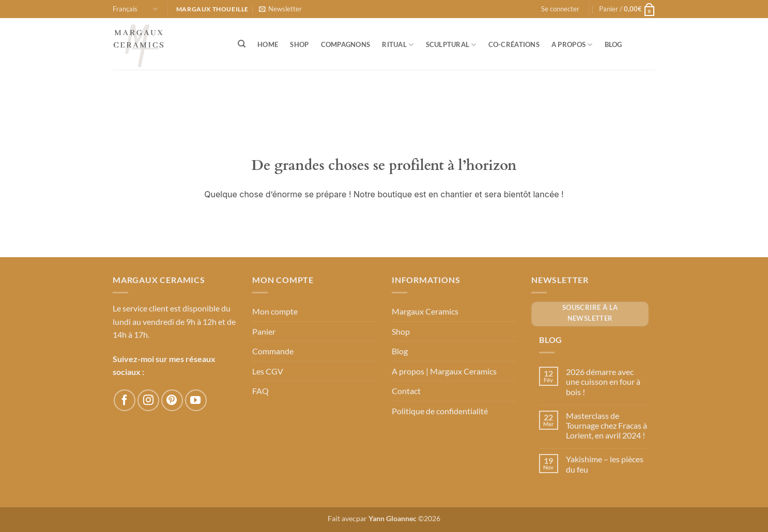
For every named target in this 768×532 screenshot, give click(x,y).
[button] (280, 9)
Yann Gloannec (393, 518)
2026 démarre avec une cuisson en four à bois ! (603, 381)
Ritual (398, 45)
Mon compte (275, 311)
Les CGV (268, 371)
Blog (613, 44)
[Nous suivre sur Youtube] (196, 400)
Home (268, 44)
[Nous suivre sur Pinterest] (172, 400)
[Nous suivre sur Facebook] (125, 400)
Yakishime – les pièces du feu (605, 464)
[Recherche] (242, 44)
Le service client (141, 308)
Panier (264, 331)
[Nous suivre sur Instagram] (148, 400)
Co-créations (514, 44)
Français (135, 9)
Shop (299, 44)
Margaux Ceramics (425, 311)
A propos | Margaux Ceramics (444, 371)
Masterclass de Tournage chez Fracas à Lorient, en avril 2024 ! (606, 425)
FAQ (260, 391)
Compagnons (346, 44)
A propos (572, 45)
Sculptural (451, 45)
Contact (406, 391)
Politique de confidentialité (440, 411)
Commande (273, 351)
